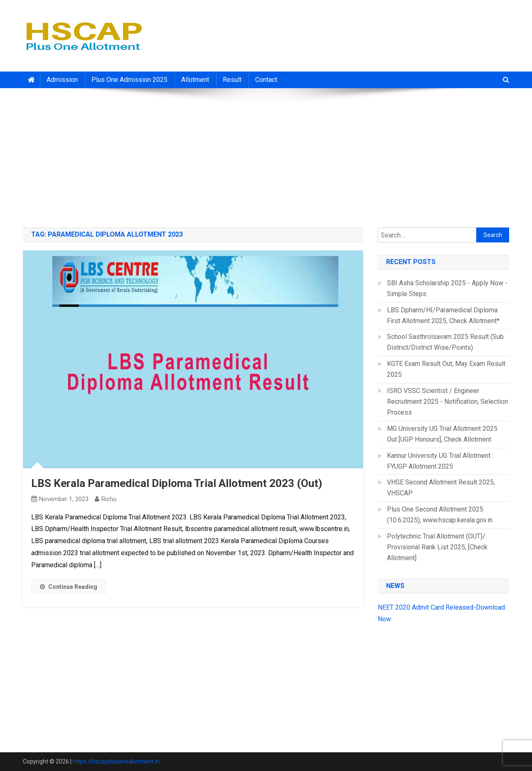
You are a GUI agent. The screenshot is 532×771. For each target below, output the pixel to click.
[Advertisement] (266, 155)
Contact (266, 80)
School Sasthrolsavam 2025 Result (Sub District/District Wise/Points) (445, 342)
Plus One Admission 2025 (129, 80)
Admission (62, 80)
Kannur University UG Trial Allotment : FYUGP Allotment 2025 (440, 461)
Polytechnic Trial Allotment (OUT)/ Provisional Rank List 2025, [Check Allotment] (437, 547)
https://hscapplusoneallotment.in (116, 761)
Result (232, 80)
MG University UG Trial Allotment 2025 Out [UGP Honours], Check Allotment (442, 434)
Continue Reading (69, 587)
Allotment (195, 80)
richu (109, 499)
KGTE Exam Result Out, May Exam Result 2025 (446, 369)
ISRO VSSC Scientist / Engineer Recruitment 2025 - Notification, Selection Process (447, 402)
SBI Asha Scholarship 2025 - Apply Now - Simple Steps (447, 288)
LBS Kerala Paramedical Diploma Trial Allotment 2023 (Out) (177, 483)
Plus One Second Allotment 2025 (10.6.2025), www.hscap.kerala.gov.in (440, 515)
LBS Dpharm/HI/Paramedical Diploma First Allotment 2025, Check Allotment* (443, 315)
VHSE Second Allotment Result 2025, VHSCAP (441, 488)
